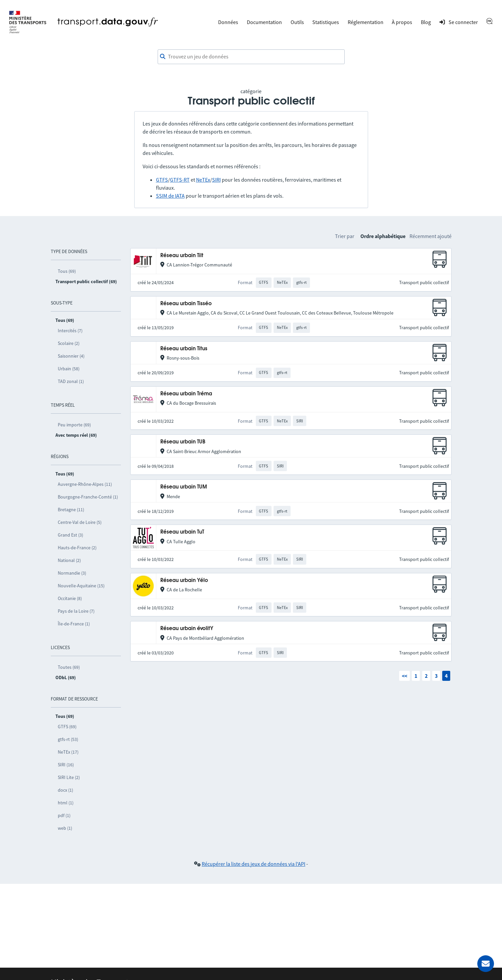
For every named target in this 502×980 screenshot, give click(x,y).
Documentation (264, 22)
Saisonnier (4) (71, 356)
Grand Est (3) (70, 535)
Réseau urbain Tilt (182, 256)
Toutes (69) (69, 667)
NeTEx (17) (68, 752)
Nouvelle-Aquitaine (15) (81, 586)
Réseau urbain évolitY (187, 629)
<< (404, 676)
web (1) (65, 828)
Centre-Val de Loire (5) (80, 522)
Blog (426, 22)
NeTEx (203, 180)
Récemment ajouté (431, 236)
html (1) (66, 803)
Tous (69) (67, 271)
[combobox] (251, 57)
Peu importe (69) (74, 425)
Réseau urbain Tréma (186, 394)
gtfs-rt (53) (68, 739)
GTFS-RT (180, 180)
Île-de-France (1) (74, 624)
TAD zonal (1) (71, 381)
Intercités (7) (70, 331)
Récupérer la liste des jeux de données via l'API (254, 864)
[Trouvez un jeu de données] (251, 57)
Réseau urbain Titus (184, 349)
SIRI (216, 180)
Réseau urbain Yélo (184, 580)
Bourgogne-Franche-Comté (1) (88, 497)
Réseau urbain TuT (182, 532)
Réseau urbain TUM (184, 487)
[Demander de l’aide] (486, 964)
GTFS (162, 180)
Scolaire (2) (69, 343)
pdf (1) (64, 815)
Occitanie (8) (70, 598)
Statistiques (326, 22)
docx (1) (65, 790)
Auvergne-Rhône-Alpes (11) (85, 484)
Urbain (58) (69, 369)
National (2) (69, 560)
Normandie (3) (72, 573)
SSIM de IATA (170, 196)
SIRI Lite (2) (69, 777)
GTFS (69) (67, 727)
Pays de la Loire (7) (76, 611)
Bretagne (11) (71, 510)
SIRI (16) (66, 765)
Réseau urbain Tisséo (186, 304)
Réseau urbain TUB (183, 442)
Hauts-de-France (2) (77, 548)
